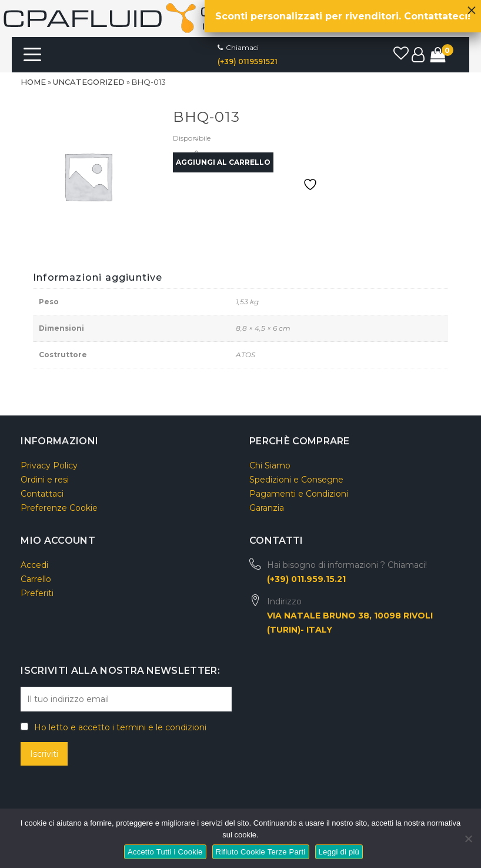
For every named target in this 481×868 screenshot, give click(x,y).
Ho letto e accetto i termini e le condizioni (120, 727)
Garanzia (267, 508)
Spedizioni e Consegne (296, 480)
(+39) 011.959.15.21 (306, 579)
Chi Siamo (270, 465)
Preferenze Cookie (59, 508)
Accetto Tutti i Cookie (165, 852)
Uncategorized (89, 82)
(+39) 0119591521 (248, 61)
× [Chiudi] (472, 7)
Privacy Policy (49, 465)
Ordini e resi (45, 480)
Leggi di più (339, 852)
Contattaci (42, 494)
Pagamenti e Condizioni (299, 494)
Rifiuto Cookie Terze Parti (261, 852)
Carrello (36, 579)
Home (33, 82)
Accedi (34, 565)
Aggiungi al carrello (223, 162)
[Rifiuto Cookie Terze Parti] (468, 837)
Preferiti (37, 593)
